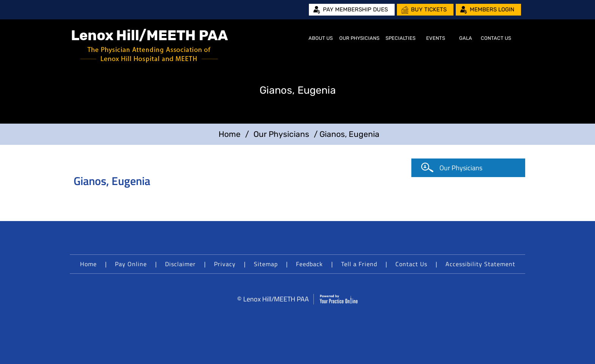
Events (436, 38)
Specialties (401, 38)
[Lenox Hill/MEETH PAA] (150, 46)
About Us (321, 38)
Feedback (309, 264)
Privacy (225, 264)
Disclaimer (180, 264)
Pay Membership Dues (355, 9)
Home (296, 38)
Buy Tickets (429, 9)
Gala (466, 38)
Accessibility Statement (480, 264)
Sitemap (266, 264)
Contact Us (496, 38)
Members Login (492, 9)
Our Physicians (359, 38)
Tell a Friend (359, 264)
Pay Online (131, 264)
